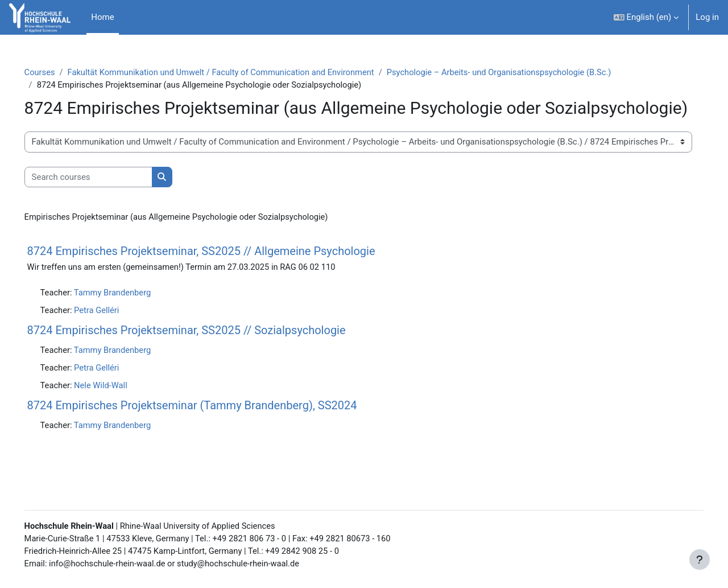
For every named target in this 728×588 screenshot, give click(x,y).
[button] (646, 17)
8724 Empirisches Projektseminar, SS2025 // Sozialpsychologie (202, 352)
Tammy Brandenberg (130, 314)
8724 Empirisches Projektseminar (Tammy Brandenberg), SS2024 (208, 429)
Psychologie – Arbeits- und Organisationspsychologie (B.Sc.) (526, 72)
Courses (56, 72)
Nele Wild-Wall (118, 408)
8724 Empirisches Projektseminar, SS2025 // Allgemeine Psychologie (217, 273)
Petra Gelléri (114, 332)
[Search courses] (104, 198)
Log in (707, 17)
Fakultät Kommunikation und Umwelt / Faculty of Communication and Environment (241, 72)
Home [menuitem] (102, 17)
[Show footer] (700, 560)
